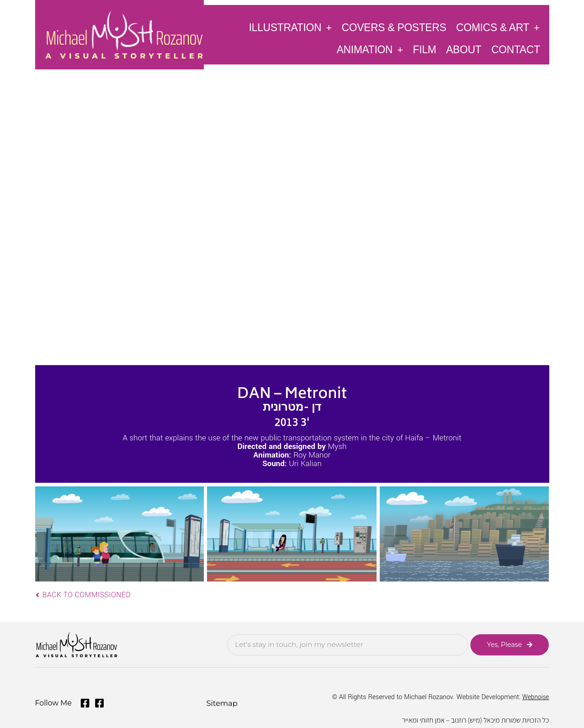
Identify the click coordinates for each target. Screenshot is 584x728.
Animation (370, 49)
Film (425, 50)
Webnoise (535, 696)
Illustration (290, 27)
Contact (515, 50)
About (464, 50)
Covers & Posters (394, 27)
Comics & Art (498, 27)
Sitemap (221, 702)
